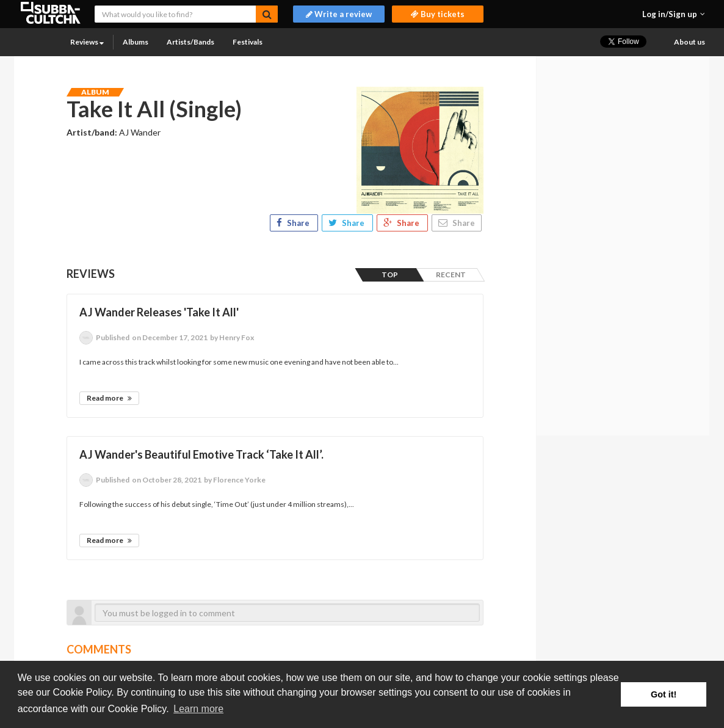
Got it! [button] (664, 694)
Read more (109, 398)
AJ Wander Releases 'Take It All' (159, 312)
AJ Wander (140, 132)
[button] (674, 14)
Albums (136, 42)
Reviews (87, 42)
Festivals (248, 42)
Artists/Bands (190, 42)
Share (294, 223)
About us (690, 42)
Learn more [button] (198, 709)
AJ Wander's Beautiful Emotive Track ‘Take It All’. (201, 454)
